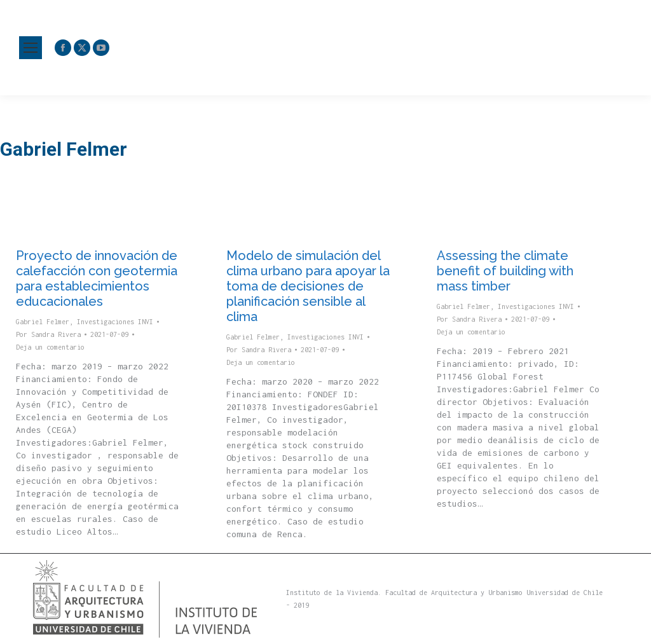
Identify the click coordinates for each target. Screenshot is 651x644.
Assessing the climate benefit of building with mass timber (505, 271)
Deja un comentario (50, 347)
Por (48, 334)
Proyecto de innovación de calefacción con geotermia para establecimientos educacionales (97, 278)
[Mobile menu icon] (31, 48)
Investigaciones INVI (115, 322)
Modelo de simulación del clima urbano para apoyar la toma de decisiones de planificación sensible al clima (308, 286)
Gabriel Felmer (43, 322)
